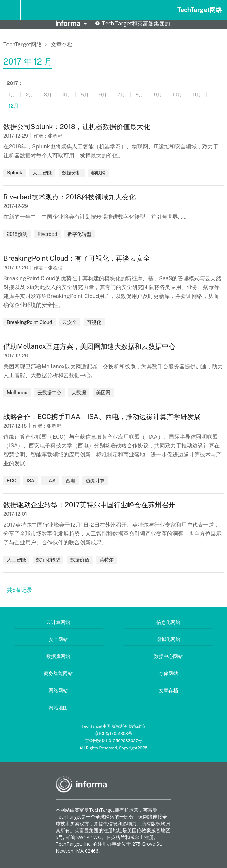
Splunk (15, 173)
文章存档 (62, 45)
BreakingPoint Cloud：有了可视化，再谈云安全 (77, 258)
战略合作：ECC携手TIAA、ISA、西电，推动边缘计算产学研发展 (102, 417)
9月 (158, 95)
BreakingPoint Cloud (29, 322)
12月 (13, 106)
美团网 (103, 393)
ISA (31, 481)
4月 (66, 95)
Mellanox (17, 393)
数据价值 (80, 560)
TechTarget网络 (200, 10)
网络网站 (58, 691)
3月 (48, 95)
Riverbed (47, 234)
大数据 (79, 393)
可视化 (94, 322)
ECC (12, 481)
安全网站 (58, 639)
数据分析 (72, 173)
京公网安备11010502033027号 (113, 741)
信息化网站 (168, 622)
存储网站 (168, 673)
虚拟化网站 (168, 639)
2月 (30, 95)
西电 (71, 481)
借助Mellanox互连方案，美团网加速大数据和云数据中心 (89, 346)
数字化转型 (79, 234)
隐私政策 (137, 726)
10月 (177, 95)
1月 (12, 95)
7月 (121, 95)
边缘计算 (95, 481)
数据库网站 (58, 656)
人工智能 (42, 173)
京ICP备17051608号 (113, 734)
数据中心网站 (168, 656)
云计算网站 (58, 622)
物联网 (99, 173)
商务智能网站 (58, 673)
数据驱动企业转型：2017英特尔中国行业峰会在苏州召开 (89, 505)
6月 (103, 95)
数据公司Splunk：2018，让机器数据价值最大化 (77, 127)
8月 (140, 95)
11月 (197, 95)
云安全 (70, 322)
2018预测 (17, 234)
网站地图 (58, 708)
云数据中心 (49, 393)
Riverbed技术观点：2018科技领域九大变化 (70, 197)
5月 (85, 95)
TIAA (50, 481)
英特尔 (107, 560)
